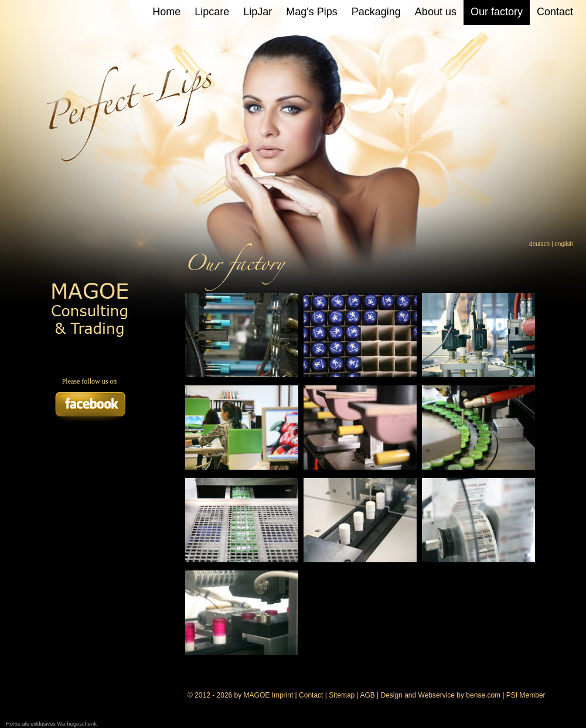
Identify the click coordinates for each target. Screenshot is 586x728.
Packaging (376, 12)
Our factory (497, 12)
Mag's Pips (311, 12)
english (564, 244)
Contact (555, 12)
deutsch (539, 244)
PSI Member (526, 695)
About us (436, 12)
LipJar (258, 12)
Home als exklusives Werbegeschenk (51, 724)
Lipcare (212, 12)
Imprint (283, 695)
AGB (367, 695)
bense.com (483, 695)
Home (166, 12)
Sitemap (342, 695)
